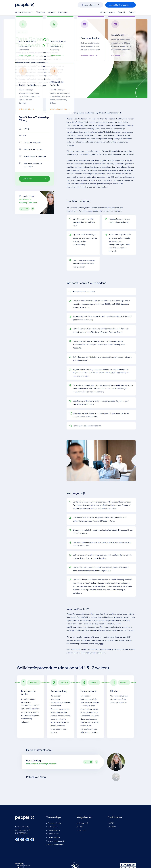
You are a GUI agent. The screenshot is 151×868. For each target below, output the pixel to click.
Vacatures (41, 12)
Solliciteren (35, 179)
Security (81, 830)
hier (102, 644)
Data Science (52, 834)
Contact (132, 12)
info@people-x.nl (22, 830)
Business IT (52, 827)
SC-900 (112, 827)
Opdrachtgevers (107, 12)
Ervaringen (63, 12)
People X (122, 12)
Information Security (56, 841)
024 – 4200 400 (22, 827)
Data (80, 827)
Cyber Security (53, 837)
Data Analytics (53, 830)
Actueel (52, 12)
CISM (111, 823)
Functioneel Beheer (55, 845)
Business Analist (54, 823)
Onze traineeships (24, 12)
